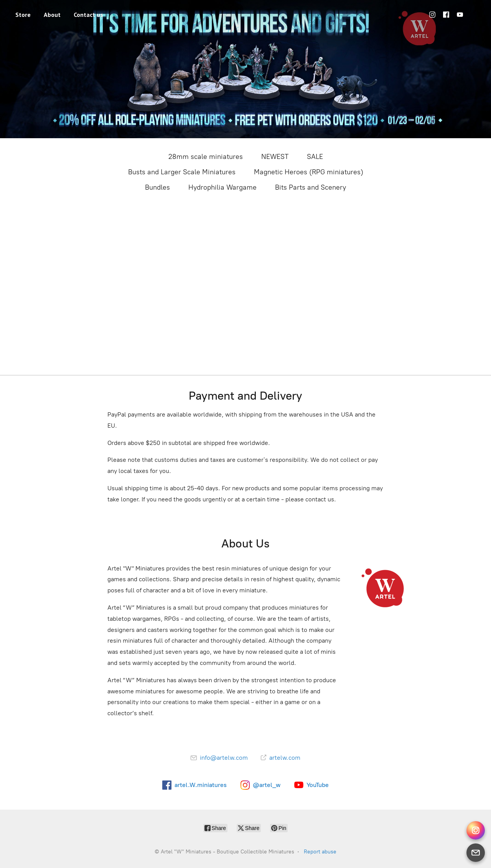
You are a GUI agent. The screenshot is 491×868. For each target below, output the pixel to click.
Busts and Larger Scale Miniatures (182, 172)
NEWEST (275, 157)
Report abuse (320, 852)
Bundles (157, 187)
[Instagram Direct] (476, 830)
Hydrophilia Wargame (222, 187)
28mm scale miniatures (206, 157)
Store (23, 15)
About (52, 15)
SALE (315, 157)
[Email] (476, 853)
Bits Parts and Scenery (311, 187)
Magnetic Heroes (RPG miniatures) (309, 172)
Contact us (88, 15)
